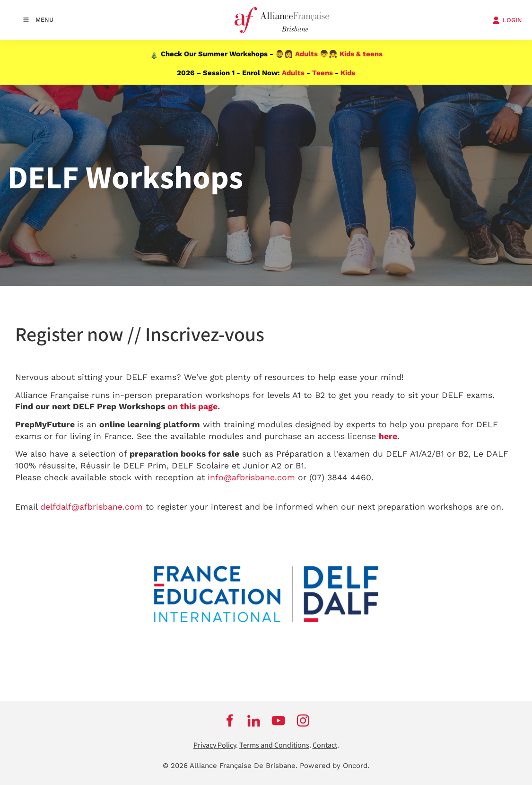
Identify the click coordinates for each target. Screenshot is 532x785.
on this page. (194, 406)
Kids (348, 73)
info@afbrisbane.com (251, 477)
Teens (323, 73)
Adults (306, 54)
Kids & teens (361, 54)
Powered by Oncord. (335, 766)
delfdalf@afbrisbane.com (92, 507)
